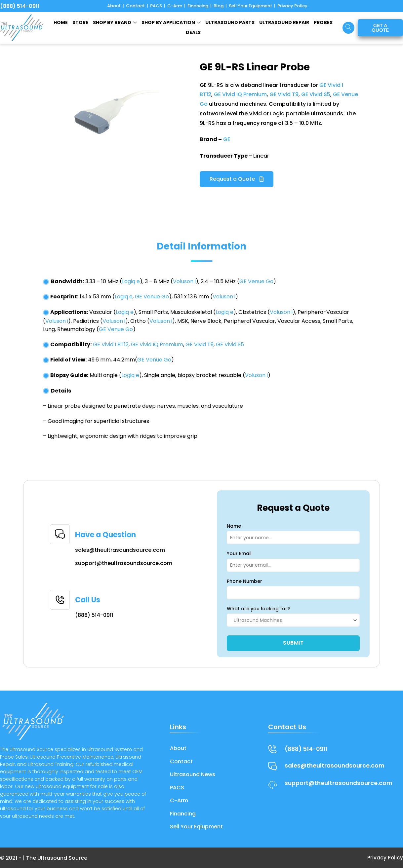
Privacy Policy (292, 6)
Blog (219, 6)
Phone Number (244, 581)
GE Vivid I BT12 (111, 344)
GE (227, 139)
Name (234, 526)
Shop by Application (171, 22)
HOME (61, 22)
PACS (156, 6)
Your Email (239, 553)
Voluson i (184, 281)
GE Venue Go (256, 281)
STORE (80, 22)
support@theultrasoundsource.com (124, 563)
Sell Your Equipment (250, 6)
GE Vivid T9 (284, 94)
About (114, 6)
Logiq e (131, 281)
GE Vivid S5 (316, 94)
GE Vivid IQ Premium (240, 94)
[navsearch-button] (348, 28)
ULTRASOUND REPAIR (284, 22)
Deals (193, 32)
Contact (135, 6)
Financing (198, 6)
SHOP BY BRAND (115, 22)
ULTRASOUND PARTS (230, 22)
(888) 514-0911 (20, 6)
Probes (323, 22)
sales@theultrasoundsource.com (120, 550)
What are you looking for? (258, 609)
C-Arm (175, 6)
